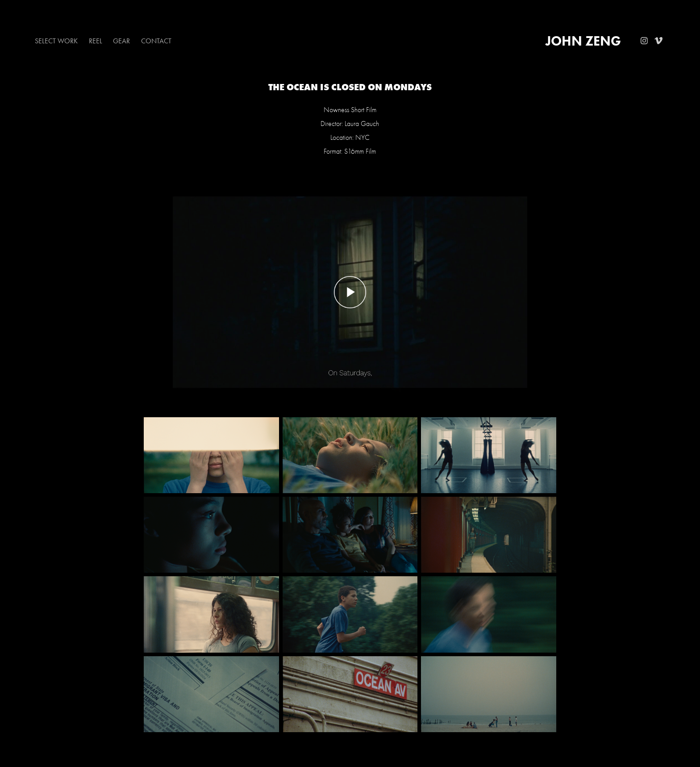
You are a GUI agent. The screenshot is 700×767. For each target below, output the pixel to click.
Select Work (56, 41)
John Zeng (583, 41)
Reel (96, 41)
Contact (156, 41)
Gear (121, 41)
